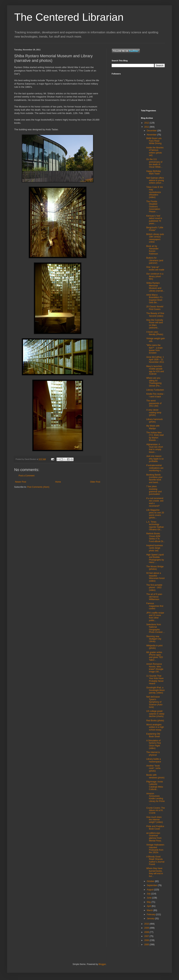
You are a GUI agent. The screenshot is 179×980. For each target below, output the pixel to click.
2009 (147, 928)
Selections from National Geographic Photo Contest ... (155, 628)
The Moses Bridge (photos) (155, 568)
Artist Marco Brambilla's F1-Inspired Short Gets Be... (155, 299)
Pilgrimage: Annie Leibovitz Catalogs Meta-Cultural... (155, 786)
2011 (147, 127)
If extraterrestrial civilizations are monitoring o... (155, 468)
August (150, 890)
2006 (147, 940)
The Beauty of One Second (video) (155, 315)
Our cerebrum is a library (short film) (155, 276)
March (150, 910)
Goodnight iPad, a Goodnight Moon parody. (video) (155, 690)
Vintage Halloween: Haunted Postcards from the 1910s (155, 849)
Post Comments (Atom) (38, 487)
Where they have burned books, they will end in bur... (155, 872)
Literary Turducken (155, 390)
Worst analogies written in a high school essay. (155, 727)
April (149, 906)
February (151, 914)
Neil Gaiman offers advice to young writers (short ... (155, 180)
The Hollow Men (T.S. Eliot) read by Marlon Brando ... (155, 436)
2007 (147, 936)
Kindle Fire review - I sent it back (155, 395)
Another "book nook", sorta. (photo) (153, 768)
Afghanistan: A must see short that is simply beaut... (155, 448)
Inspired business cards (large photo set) (154, 548)
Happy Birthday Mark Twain (153, 172)
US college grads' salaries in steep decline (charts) (155, 714)
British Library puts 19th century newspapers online (155, 238)
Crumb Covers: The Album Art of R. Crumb (155, 810)
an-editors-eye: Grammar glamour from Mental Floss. (154, 837)
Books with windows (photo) (155, 776)
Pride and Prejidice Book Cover (155, 828)
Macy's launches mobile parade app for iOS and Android (155, 370)
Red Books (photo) (155, 721)
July (149, 894)
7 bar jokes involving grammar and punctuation (154, 490)
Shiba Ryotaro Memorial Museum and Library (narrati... (155, 287)
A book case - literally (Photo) (155, 333)
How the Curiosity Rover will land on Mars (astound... (155, 324)
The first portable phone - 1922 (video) (154, 588)
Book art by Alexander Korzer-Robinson (152, 250)
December (152, 131)
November (152, 135)
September (152, 885)
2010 (147, 924)
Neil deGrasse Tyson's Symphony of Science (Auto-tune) (155, 702)
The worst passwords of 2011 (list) (154, 403)
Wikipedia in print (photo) (154, 647)
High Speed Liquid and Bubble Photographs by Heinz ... (155, 558)
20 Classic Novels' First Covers (155, 308)
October (151, 881)
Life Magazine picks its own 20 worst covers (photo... (155, 514)
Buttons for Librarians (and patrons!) (155, 260)
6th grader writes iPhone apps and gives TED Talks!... (155, 656)
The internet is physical (153, 754)
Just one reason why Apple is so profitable (155, 459)
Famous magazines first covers (155, 606)
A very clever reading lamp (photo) (154, 412)
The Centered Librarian (69, 17)
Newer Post (21, 482)
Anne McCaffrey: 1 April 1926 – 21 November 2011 (155, 360)
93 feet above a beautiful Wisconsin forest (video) (155, 577)
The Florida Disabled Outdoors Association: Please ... (153, 207)
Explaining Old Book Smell (153, 735)
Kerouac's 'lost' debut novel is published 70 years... (154, 220)
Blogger (102, 964)
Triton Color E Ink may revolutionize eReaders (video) (154, 192)
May (149, 902)
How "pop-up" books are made (155, 268)
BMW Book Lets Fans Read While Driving (154, 141)
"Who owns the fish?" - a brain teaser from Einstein (154, 349)
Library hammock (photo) (154, 421)
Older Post (95, 482)
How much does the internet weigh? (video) (154, 820)
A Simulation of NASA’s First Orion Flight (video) (153, 744)
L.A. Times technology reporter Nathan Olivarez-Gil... (155, 526)
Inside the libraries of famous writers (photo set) (155, 151)
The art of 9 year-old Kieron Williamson (154, 597)
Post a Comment (26, 476)
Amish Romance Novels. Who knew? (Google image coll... (155, 668)
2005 (147, 945)
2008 (147, 932)
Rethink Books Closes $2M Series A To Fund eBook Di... (155, 537)
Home (58, 482)
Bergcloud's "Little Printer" (155, 229)
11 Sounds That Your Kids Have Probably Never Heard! (155, 680)
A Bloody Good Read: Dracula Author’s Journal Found (155, 860)
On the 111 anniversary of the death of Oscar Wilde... (154, 163)
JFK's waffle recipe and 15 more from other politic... (155, 617)
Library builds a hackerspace (154, 760)
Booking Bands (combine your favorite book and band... (154, 479)
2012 (147, 123)
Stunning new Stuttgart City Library (154, 639)
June (149, 898)
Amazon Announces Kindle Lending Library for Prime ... (155, 799)
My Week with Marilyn (153, 427)
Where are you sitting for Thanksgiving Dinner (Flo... (154, 382)
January (151, 919)
